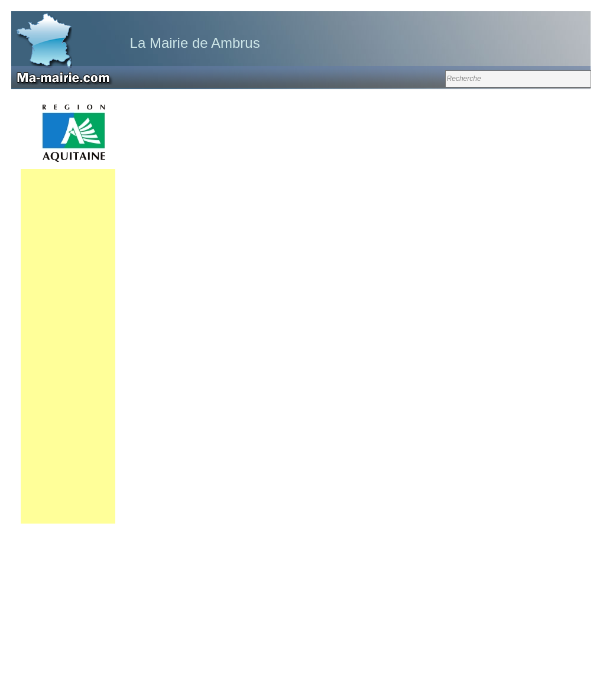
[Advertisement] (68, 346)
